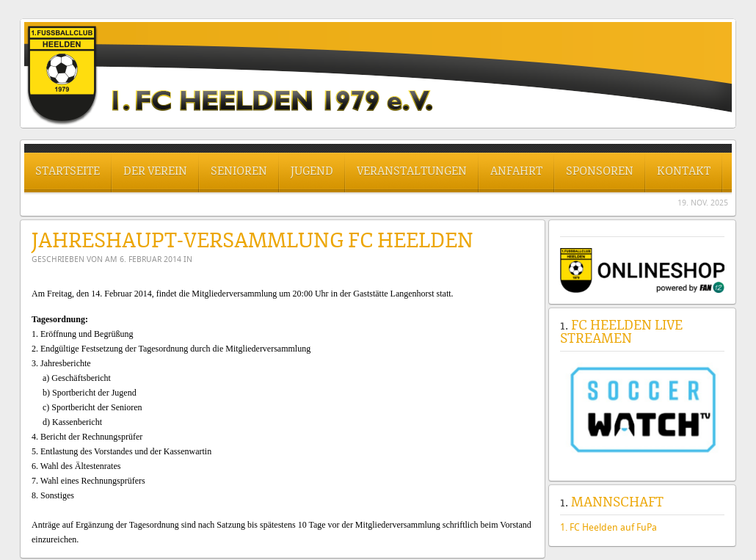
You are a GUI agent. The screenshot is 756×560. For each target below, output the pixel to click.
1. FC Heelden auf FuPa (608, 527)
